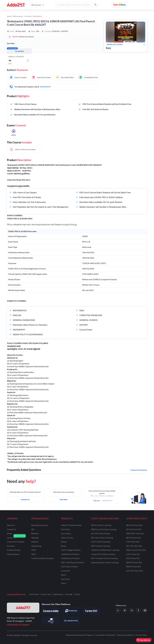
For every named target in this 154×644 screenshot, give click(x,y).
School (77, 594)
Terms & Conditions (125, 635)
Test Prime (65, 579)
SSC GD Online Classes (101, 533)
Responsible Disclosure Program (79, 635)
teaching (35, 538)
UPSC (34, 550)
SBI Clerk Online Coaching (102, 538)
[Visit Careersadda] (51, 611)
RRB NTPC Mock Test (135, 533)
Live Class (28, 16)
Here (28, 180)
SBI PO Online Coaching (101, 525)
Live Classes (66, 533)
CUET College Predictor (71, 550)
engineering (36, 546)
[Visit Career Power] (71, 621)
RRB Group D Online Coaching (104, 529)
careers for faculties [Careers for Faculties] (16, 542)
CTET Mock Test (133, 542)
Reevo (64, 575)
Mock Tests (66, 529)
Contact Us (25, 500)
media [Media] (10, 533)
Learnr (64, 583)
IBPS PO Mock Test (134, 562)
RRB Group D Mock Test (136, 550)
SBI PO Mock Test (133, 538)
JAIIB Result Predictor (70, 554)
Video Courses (67, 538)
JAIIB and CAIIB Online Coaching (105, 550)
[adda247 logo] (23, 608)
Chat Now (64, 500)
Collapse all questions (139, 470)
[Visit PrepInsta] (71, 611)
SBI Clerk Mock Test (134, 525)
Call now (97, 500)
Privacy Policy (141, 635)
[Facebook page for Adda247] (138, 610)
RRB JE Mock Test (133, 566)
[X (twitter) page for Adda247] (125, 610)
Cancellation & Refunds (105, 635)
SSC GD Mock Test (134, 529)
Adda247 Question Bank (71, 525)
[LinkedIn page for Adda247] (118, 610)
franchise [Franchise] (11, 546)
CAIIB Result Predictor (70, 558)
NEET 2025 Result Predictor (73, 562)
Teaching (69, 594)
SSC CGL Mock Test (134, 546)
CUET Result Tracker (70, 566)
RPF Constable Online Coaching (104, 558)
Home (9, 16)
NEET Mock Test (133, 558)
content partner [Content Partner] (14, 550)
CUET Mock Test (133, 554)
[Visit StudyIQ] (51, 621)
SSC (33, 529)
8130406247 (45, 87)
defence (35, 542)
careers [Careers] (10, 538)
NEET (34, 554)
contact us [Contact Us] (12, 529)
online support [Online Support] (13, 554)
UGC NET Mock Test (135, 571)
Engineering (58, 594)
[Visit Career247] (91, 611)
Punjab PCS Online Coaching (103, 554)
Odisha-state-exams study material (23, 16)
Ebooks (64, 542)
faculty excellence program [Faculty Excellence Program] (43, 558)
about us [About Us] (11, 525)
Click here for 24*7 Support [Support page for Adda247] (18, 624)
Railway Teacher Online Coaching (105, 562)
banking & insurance (40, 525)
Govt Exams (34, 594)
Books (64, 546)
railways (35, 533)
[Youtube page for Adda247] (145, 610)
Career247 (65, 571)
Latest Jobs (46, 594)
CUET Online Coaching (101, 542)
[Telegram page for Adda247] (132, 610)
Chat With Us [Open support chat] (143, 640)
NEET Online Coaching (101, 546)
